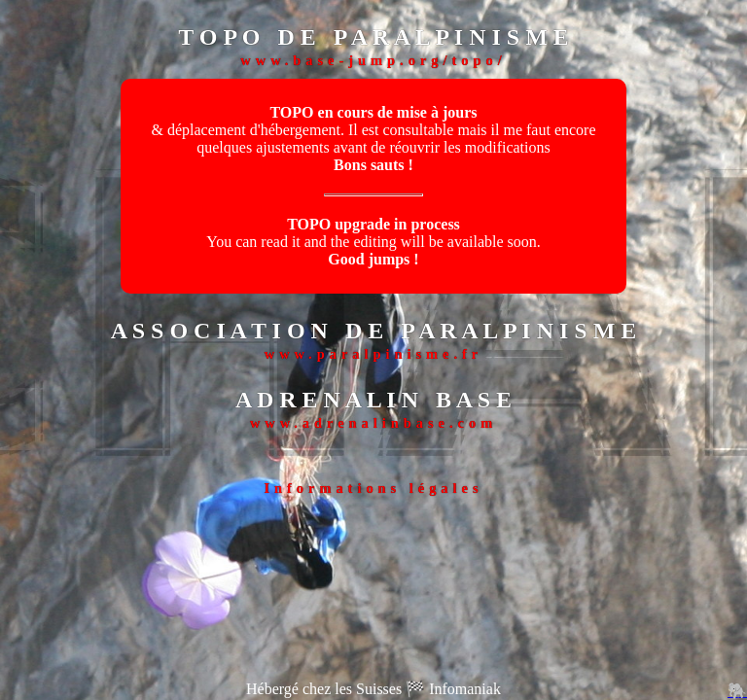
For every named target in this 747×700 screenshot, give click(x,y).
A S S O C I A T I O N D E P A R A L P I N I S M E (374, 331)
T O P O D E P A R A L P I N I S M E (373, 37)
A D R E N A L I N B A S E (373, 400)
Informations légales (373, 488)
